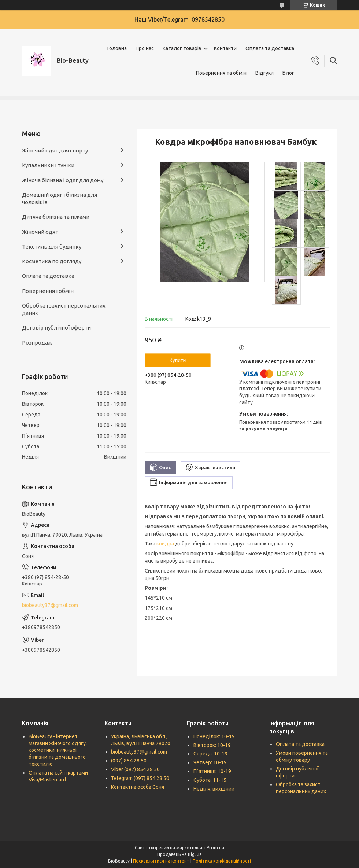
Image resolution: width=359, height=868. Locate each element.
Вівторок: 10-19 (212, 745)
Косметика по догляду (52, 261)
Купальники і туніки (48, 165)
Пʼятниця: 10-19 (212, 771)
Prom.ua (215, 848)
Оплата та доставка (270, 48)
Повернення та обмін (221, 73)
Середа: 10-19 (210, 754)
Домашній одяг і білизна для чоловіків (60, 198)
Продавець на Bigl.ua (179, 854)
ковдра (165, 544)
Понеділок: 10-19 (214, 736)
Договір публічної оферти (56, 328)
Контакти (225, 48)
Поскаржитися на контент (161, 861)
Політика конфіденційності (222, 861)
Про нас (145, 48)
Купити (178, 360)
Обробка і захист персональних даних (64, 309)
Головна (117, 48)
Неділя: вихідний (214, 789)
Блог (288, 73)
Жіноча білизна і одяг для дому (63, 180)
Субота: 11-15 (210, 780)
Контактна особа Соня (138, 787)
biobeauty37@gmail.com (50, 605)
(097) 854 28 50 (129, 761)
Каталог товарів (182, 48)
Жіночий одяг (40, 232)
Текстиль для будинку (52, 247)
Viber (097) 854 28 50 (135, 769)
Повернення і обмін (48, 291)
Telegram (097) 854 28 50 (140, 778)
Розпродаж (37, 343)
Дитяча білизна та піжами (56, 217)
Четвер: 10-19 (210, 762)
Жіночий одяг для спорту (55, 150)
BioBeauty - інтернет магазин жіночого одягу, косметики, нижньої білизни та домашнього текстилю (58, 750)
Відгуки (264, 73)
